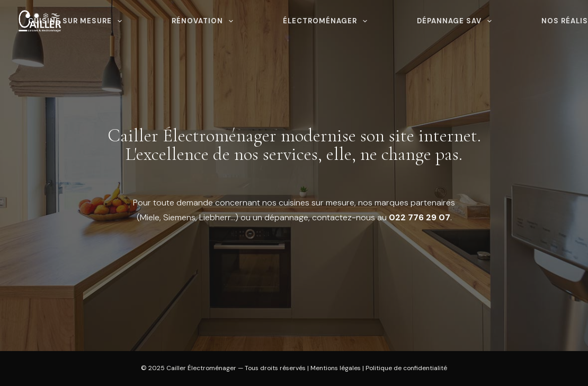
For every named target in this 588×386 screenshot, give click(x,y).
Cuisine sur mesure (77, 21)
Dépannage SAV (456, 21)
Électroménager (327, 21)
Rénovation (204, 21)
